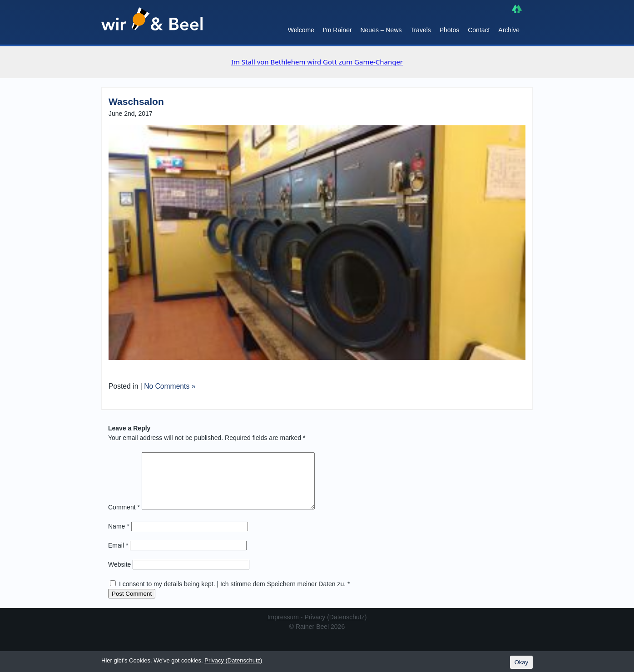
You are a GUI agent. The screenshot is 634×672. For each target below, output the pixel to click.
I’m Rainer (337, 30)
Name (119, 537)
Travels (420, 30)
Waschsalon (136, 101)
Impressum (283, 628)
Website (119, 575)
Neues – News (381, 30)
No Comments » (170, 386)
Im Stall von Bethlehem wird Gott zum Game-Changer (317, 62)
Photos (450, 30)
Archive (509, 30)
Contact (479, 30)
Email (118, 556)
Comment (124, 518)
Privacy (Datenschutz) (335, 628)
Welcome (301, 30)
